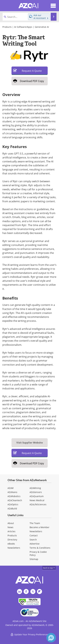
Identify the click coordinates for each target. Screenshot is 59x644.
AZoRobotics (14, 496)
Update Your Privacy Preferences (29, 634)
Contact (34, 535)
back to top (49, 568)
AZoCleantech (15, 500)
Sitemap (34, 559)
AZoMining (35, 488)
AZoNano (12, 492)
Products (7, 27)
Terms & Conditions (40, 548)
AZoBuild (12, 508)
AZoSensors (36, 492)
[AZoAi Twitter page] (33, 592)
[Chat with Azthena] (51, 638)
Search (33, 540)
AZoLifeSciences (38, 504)
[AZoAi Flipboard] (39, 592)
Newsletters (36, 531)
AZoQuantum (37, 496)
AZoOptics (13, 504)
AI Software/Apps (23, 27)
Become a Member (39, 527)
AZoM (11, 488)
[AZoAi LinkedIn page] (20, 592)
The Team (35, 523)
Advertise (35, 544)
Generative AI (42, 27)
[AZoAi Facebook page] (26, 592)
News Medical (37, 500)
